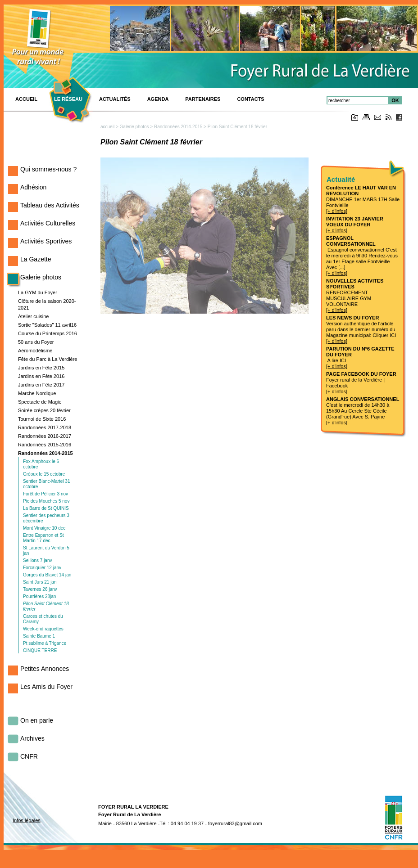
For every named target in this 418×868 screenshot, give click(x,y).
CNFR (29, 756)
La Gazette (36, 259)
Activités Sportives (46, 241)
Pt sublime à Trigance (45, 643)
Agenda (158, 99)
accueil (107, 127)
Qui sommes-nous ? (48, 169)
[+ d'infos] (337, 211)
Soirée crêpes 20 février (44, 410)
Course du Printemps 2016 (48, 333)
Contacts (250, 99)
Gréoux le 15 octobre (44, 474)
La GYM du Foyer (38, 292)
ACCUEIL (26, 99)
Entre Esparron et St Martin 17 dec (43, 538)
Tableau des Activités (50, 205)
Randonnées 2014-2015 (45, 453)
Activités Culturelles (48, 223)
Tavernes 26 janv (40, 589)
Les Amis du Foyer (46, 687)
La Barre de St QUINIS (46, 508)
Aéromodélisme (35, 351)
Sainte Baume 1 (39, 636)
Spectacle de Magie (40, 402)
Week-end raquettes (43, 629)
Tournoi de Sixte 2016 (42, 419)
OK (395, 100)
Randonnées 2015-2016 (45, 445)
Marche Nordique (37, 393)
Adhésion (33, 187)
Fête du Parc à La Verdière (48, 359)
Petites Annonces (45, 669)
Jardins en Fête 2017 (41, 385)
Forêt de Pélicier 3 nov (45, 494)
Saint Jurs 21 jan (40, 582)
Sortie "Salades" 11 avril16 (47, 325)
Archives (32, 738)
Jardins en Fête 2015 (41, 368)
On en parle (37, 720)
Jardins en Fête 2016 (41, 376)
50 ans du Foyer (36, 342)
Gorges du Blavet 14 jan (47, 575)
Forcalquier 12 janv (42, 568)
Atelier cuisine (33, 316)
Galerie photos (41, 277)
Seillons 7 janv (37, 560)
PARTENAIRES (203, 99)
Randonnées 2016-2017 (45, 436)
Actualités (115, 99)
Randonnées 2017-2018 (45, 427)
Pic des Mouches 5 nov (46, 501)
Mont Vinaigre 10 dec (44, 528)
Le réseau (68, 99)
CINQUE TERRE (40, 650)
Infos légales (27, 820)
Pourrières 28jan (39, 596)
